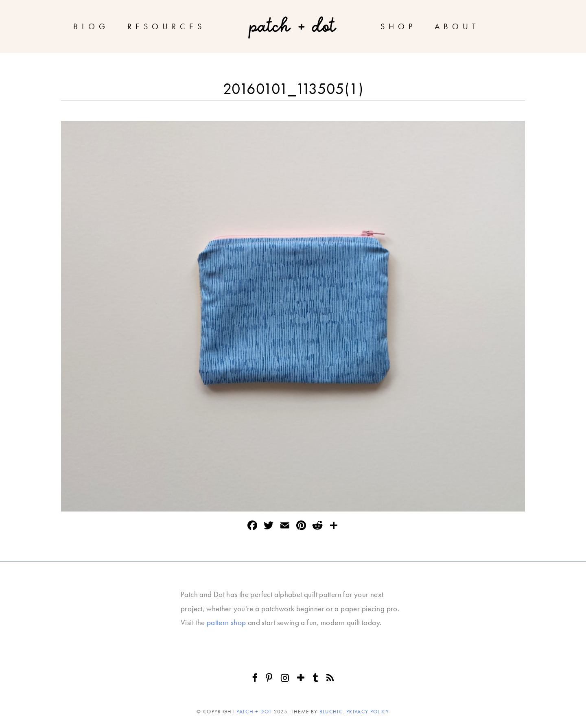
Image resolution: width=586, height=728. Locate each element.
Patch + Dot (254, 712)
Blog (91, 26)
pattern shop (226, 622)
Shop (398, 26)
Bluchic (331, 712)
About (457, 26)
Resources (166, 26)
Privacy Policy (368, 712)
